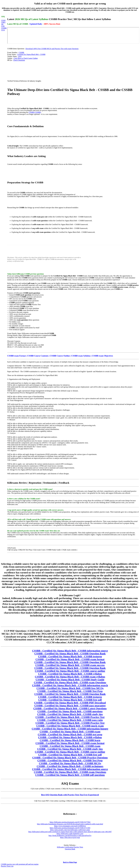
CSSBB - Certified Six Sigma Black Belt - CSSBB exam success (70, 665)
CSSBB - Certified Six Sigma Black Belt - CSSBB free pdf (70, 700)
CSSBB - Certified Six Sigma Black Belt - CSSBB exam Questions (70, 682)
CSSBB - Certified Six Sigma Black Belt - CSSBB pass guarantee (70, 706)
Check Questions (19, 60)
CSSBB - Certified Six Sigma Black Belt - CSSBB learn (70, 740)
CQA (3, 30)
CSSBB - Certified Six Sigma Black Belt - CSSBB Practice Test (70, 717)
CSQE (3, 20)
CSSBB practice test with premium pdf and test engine (20, 864)
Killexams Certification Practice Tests (70, 847)
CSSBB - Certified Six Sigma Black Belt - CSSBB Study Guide (70, 680)
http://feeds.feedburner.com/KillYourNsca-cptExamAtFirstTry (70, 836)
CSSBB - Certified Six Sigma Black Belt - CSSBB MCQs (70, 763)
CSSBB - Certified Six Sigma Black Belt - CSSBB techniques (70, 766)
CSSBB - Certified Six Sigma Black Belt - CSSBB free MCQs (70, 688)
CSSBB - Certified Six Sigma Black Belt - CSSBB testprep (70, 656)
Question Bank (70, 849)
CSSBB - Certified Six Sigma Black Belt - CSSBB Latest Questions (70, 708)
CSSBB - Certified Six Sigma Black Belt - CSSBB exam (70, 732)
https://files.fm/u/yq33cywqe (70, 837)
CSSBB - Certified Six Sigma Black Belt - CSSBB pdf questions (70, 775)
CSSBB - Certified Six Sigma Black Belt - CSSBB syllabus (70, 674)
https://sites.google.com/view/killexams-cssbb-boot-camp (70, 830)
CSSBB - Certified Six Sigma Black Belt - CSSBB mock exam (70, 726)
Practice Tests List (7, 866)
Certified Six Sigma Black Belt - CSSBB (31, 54)
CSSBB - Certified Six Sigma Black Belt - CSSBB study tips (70, 714)
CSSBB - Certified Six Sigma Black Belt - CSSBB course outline (70, 671)
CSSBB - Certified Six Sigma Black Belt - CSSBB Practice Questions (70, 758)
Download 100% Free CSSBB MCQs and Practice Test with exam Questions (52, 49)
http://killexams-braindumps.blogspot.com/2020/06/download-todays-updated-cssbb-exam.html (70, 824)
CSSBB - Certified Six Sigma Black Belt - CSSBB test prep (70, 734)
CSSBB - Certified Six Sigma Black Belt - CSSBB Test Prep (70, 691)
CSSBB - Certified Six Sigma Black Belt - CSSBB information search (70, 685)
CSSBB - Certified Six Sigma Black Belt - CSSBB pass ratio (70, 720)
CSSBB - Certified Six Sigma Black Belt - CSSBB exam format (70, 659)
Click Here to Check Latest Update (26, 58)
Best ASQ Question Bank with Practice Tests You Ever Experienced (70, 795)
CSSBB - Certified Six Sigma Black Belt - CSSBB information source (70, 651)
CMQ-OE (3, 23)
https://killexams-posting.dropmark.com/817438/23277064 (70, 822)
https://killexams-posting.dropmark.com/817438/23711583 (70, 828)
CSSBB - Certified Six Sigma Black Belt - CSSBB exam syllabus (70, 677)
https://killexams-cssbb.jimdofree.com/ (70, 834)
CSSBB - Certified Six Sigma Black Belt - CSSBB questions (70, 711)
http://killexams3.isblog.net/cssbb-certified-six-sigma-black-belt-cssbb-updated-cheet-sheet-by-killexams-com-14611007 (70, 832)
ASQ (20, 56)
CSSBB (4, 28)
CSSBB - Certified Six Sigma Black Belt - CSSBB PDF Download (70, 703)
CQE (3, 26)
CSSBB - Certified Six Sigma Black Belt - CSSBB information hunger (70, 729)
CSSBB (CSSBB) (35, 112)
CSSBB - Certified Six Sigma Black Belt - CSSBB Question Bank (70, 654)
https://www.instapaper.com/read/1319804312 (70, 826)
